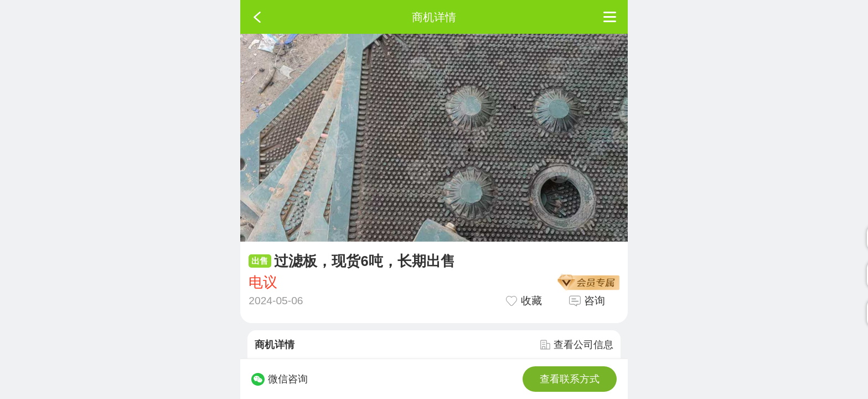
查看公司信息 (577, 345)
